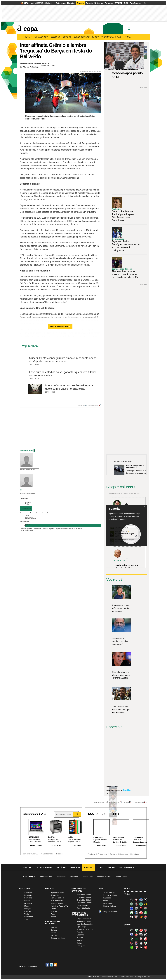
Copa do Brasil (87, 877)
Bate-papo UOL (127, 867)
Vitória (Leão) (146, 917)
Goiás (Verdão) (132, 913)
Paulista (54, 927)
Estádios (67, 37)
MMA (26, 906)
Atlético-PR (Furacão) (136, 900)
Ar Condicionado (47, 854)
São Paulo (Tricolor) (136, 917)
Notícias (71, 3)
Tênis (27, 914)
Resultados (55, 895)
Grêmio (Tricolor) (136, 913)
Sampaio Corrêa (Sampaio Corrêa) (132, 947)
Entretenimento (45, 867)
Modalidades (26, 889)
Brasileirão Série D (84, 903)
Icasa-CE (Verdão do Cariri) (136, 939)
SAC (50, 3)
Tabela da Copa (42, 37)
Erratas (127, 802)
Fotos (53, 914)
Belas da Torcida (57, 903)
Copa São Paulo (83, 908)
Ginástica (28, 903)
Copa (30, 29)
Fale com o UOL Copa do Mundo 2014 (106, 802)
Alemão (80, 932)
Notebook (59, 854)
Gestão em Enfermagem (119, 854)
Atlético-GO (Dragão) (146, 930)
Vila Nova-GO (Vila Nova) (146, 947)
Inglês (79, 940)
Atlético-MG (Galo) (132, 900)
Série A (127, 894)
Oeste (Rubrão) (132, 943)
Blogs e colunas (120, 487)
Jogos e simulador (110, 895)
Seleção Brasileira (110, 912)
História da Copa (110, 906)
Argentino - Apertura (85, 929)
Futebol (27, 901)
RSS (56, 965)
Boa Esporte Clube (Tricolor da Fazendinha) (136, 935)
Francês (80, 938)
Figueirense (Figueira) (136, 908)
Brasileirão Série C (84, 900)
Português (81, 946)
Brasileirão (74, 877)
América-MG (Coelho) (136, 930)
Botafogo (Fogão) (146, 900)
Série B (127, 924)
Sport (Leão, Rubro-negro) (141, 917)
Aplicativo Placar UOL (59, 906)
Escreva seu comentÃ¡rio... (29, 470)
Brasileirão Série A (84, 895)
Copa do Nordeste (58, 938)
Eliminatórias (108, 903)
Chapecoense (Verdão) (132, 904)
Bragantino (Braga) (141, 935)
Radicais (28, 911)
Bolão (118, 37)
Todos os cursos (138, 813)
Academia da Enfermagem (98, 854)
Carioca (54, 930)
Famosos (109, 3)
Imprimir (81, 405)
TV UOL (119, 3)
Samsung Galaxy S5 (31, 854)
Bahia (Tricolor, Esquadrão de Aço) (141, 900)
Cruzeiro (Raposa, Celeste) (132, 908)
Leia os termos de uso (27, 530)
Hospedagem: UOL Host (142, 977)
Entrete (89, 3)
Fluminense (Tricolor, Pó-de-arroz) (146, 908)
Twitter (27, 504)
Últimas (29, 37)
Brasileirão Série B (84, 897)
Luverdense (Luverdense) (132, 939)
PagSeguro (135, 3)
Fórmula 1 (28, 898)
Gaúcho (54, 935)
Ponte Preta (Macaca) (141, 943)
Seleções (56, 37)
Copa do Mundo (121, 877)
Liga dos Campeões (85, 924)
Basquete (28, 895)
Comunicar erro (93, 405)
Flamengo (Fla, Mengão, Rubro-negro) (141, 908)
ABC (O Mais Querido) (132, 930)
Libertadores (61, 877)
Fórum (53, 909)
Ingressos (107, 898)
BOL (126, 3)
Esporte (80, 3)
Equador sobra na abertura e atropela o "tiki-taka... (126, 567)
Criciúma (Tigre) (146, 904)
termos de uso (47, 513)
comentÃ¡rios (26, 451)
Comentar (26, 509)
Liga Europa (82, 927)
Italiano (80, 943)
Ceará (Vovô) (146, 935)
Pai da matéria (107, 37)
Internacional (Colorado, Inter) (141, 913)
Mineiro (54, 933)
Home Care (135, 854)
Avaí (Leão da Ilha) (132, 935)
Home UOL (27, 867)
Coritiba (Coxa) (141, 904)
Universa (99, 3)
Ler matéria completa (60, 326)
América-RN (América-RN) (141, 930)
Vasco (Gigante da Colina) (141, 947)
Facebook (28, 502)
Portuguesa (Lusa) (146, 943)
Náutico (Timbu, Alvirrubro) (146, 939)
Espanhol (81, 935)
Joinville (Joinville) (141, 939)
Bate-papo (61, 3)
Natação (28, 909)
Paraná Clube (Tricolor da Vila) (136, 943)
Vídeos (53, 917)
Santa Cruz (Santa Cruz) (136, 947)
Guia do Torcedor (82, 37)
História (127, 37)
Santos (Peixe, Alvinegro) (132, 917)
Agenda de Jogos (57, 892)
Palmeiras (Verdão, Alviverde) (146, 913)
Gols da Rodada (57, 901)
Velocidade (29, 917)
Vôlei (26, 919)
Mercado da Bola (104, 877)
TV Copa (95, 37)
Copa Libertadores (84, 919)
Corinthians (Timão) (136, 904)
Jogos (112, 867)
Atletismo (28, 892)
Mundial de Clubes (84, 921)
